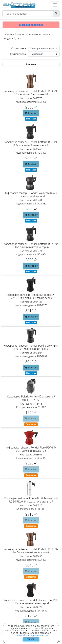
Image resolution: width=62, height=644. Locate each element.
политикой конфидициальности (31, 635)
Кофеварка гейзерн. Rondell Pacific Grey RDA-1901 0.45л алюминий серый (31, 347)
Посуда (7, 38)
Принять (31, 639)
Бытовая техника (38, 34)
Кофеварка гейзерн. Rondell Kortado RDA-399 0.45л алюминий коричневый (31, 551)
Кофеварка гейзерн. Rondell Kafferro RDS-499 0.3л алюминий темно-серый (31, 144)
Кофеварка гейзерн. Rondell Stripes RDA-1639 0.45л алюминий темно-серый (31, 602)
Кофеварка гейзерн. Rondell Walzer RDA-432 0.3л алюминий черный (31, 195)
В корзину (31, 113)
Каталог (20, 34)
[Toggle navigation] (55, 5)
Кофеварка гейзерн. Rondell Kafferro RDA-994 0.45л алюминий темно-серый (31, 246)
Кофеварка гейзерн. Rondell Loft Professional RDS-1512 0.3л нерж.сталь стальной (31, 500)
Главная (7, 34)
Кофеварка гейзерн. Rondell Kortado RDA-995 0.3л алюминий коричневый (31, 93)
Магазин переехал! (31, 25)
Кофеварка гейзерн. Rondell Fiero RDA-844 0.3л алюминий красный (31, 449)
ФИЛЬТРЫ (31, 64)
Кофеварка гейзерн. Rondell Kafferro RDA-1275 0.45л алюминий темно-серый (31, 296)
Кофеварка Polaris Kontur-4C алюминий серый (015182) (31, 398)
